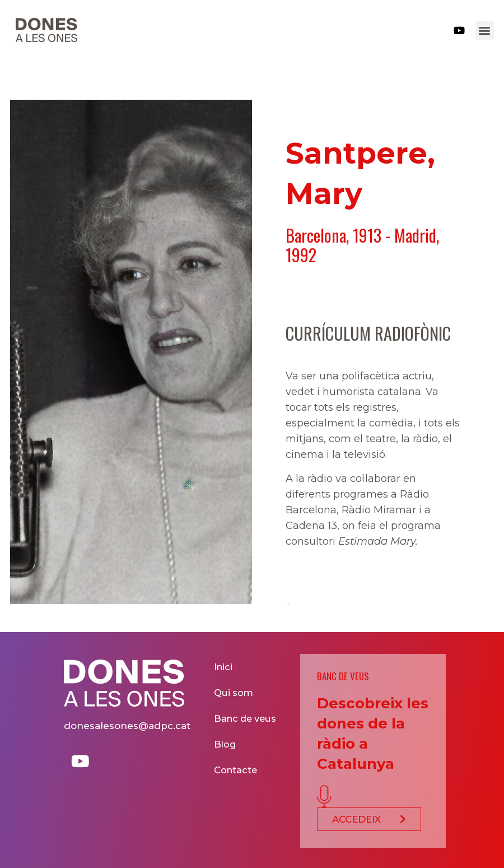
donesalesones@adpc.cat (127, 726)
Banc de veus (245, 718)
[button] (485, 31)
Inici (224, 667)
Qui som (234, 692)
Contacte (236, 770)
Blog (226, 744)
